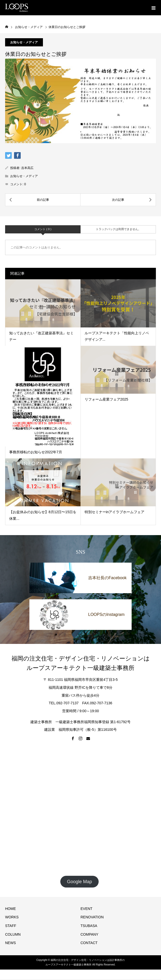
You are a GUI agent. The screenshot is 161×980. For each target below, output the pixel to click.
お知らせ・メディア (24, 42)
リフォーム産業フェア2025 (106, 399)
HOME (10, 909)
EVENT (87, 909)
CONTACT (89, 943)
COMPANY (89, 934)
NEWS (10, 943)
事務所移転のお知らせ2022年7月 (36, 452)
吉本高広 (27, 168)
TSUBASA (89, 926)
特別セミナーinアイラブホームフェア (115, 512)
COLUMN (13, 934)
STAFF (11, 926)
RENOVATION (92, 917)
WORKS (12, 917)
